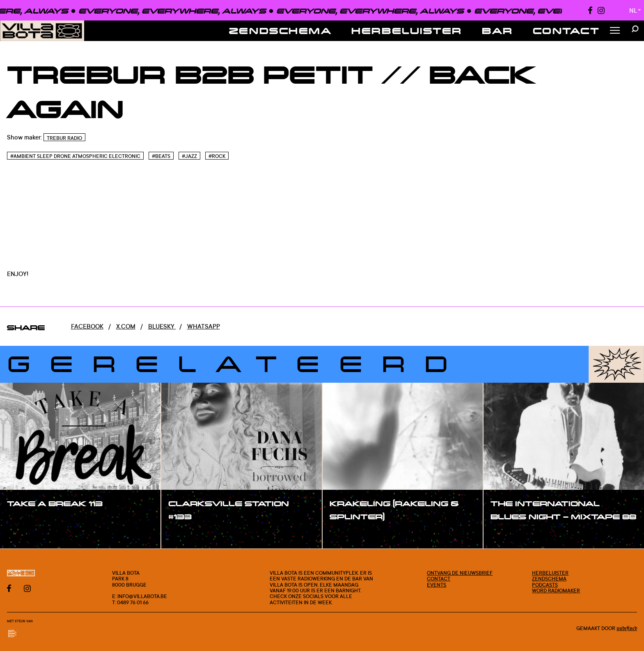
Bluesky (162, 326)
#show (26, 521)
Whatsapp (204, 326)
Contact (566, 31)
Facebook (87, 326)
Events (437, 585)
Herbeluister (407, 31)
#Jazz (189, 156)
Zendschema (281, 31)
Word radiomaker (556, 590)
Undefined (627, 629)
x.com (126, 326)
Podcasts (545, 585)
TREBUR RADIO (64, 138)
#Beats (161, 156)
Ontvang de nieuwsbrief (460, 573)
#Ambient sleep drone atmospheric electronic (75, 156)
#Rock (217, 156)
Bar (497, 31)
